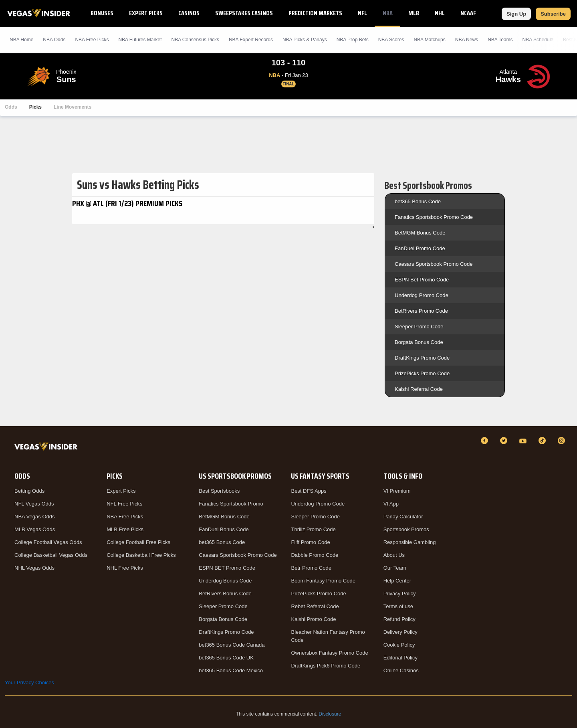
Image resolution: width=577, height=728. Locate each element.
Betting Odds (29, 491)
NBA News (467, 40)
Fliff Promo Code (310, 542)
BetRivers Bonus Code (225, 594)
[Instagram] (563, 441)
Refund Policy (399, 619)
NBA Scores (391, 40)
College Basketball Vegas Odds (51, 555)
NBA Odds (54, 40)
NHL (440, 13)
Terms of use (398, 606)
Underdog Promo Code (422, 295)
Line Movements (73, 107)
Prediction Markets (315, 13)
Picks (35, 107)
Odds (11, 107)
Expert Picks (146, 13)
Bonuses (102, 13)
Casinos (189, 13)
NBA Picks (92, 40)
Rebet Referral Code (315, 606)
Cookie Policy (399, 645)
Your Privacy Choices (29, 682)
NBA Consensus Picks (195, 40)
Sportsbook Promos (406, 529)
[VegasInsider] (47, 448)
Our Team (395, 568)
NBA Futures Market (140, 40)
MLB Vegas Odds (35, 529)
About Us (394, 555)
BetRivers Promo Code (421, 311)
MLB (414, 13)
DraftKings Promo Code (422, 358)
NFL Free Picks (124, 504)
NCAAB (500, 13)
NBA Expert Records (251, 40)
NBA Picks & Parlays (305, 40)
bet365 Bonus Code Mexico (231, 670)
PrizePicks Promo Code (422, 373)
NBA (388, 13)
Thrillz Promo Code (313, 529)
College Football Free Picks (138, 542)
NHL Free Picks (125, 568)
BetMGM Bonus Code (420, 233)
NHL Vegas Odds (34, 568)
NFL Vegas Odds (34, 504)
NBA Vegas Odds (34, 517)
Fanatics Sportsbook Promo (231, 504)
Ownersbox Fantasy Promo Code (329, 653)
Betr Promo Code (311, 568)
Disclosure (330, 714)
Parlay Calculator (403, 517)
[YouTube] (524, 441)
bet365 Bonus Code (418, 201)
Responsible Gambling (410, 542)
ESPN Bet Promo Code (422, 280)
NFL (362, 13)
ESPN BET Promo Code (227, 568)
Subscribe (553, 14)
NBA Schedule (538, 40)
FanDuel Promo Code (420, 248)
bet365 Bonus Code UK (226, 658)
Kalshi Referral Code (419, 389)
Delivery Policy (400, 632)
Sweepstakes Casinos (244, 13)
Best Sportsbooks (219, 491)
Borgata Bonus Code (419, 342)
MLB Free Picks (125, 529)
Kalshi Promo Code (313, 619)
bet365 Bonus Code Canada (232, 645)
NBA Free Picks (125, 517)
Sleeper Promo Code (419, 327)
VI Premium (397, 491)
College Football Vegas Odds (48, 542)
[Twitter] (505, 441)
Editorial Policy (400, 658)
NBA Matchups (429, 40)
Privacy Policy (400, 594)
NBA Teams (500, 40)
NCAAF (468, 13)
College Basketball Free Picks (141, 555)
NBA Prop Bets (353, 40)
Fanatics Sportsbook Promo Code (434, 217)
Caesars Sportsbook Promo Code (434, 264)
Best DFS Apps (309, 491)
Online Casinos (401, 670)
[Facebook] (486, 441)
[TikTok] (543, 441)
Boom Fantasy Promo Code (323, 581)
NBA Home (21, 40)
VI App (391, 504)
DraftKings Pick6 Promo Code (326, 666)
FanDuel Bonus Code (224, 529)
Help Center (397, 581)
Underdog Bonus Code (225, 581)
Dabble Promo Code (315, 555)
